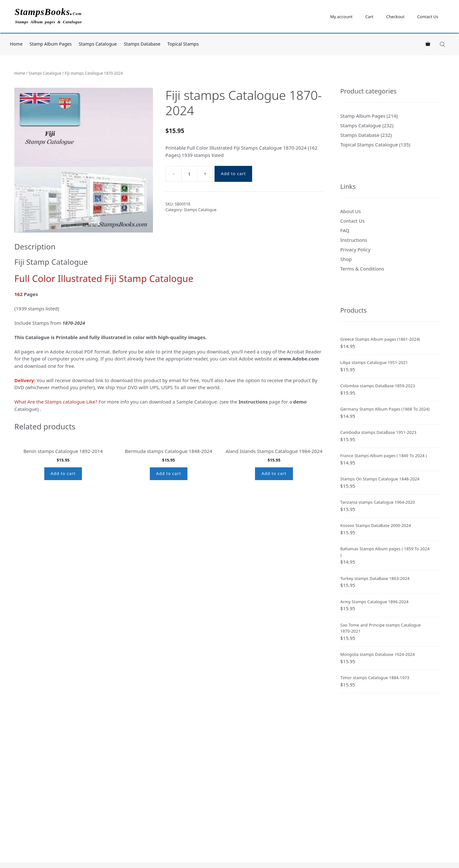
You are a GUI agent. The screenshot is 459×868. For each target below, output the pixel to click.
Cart (369, 17)
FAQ (345, 230)
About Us (351, 211)
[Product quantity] (189, 174)
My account (341, 17)
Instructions (354, 240)
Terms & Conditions (362, 269)
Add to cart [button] (63, 543)
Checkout (395, 17)
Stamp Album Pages (51, 44)
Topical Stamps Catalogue (369, 145)
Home (16, 44)
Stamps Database (142, 44)
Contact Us (428, 17)
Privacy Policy (356, 249)
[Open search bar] (443, 44)
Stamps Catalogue (98, 44)
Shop (346, 259)
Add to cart (233, 174)
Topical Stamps (183, 44)
